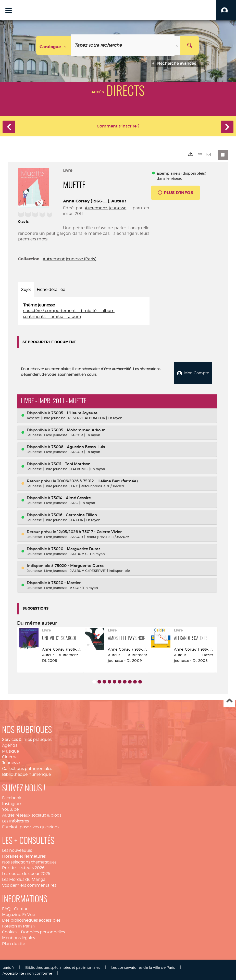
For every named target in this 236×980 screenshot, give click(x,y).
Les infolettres (15, 820)
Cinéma (10, 756)
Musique (10, 750)
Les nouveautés (17, 849)
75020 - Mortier (66, 581)
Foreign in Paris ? (19, 925)
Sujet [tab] (26, 289)
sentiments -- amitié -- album (52, 317)
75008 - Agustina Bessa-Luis (78, 446)
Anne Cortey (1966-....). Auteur (95, 201)
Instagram (12, 802)
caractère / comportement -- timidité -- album (69, 311)
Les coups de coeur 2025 (26, 872)
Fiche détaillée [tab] (51, 289)
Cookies (10, 930)
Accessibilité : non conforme (27, 972)
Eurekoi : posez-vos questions (31, 825)
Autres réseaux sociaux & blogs (32, 814)
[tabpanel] (84, 311)
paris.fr (8, 966)
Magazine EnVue (18, 913)
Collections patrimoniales (27, 767)
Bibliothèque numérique (26, 773)
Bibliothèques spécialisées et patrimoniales (63, 966)
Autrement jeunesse (105, 208)
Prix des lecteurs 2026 (23, 866)
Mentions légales (18, 936)
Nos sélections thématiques (29, 861)
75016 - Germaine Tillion (74, 513)
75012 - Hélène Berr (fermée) (110, 479)
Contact (22, 907)
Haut (229, 700)
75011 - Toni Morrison (71, 462)
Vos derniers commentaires (29, 884)
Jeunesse (11, 761)
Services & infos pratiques (27, 738)
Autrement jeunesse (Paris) (69, 259)
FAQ (6, 907)
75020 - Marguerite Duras (76, 547)
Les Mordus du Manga (24, 878)
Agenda (10, 744)
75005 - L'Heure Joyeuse (74, 411)
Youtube (10, 808)
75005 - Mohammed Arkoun (78, 428)
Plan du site (14, 942)
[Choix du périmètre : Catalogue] (54, 45)
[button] (226, 10)
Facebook (12, 796)
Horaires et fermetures (24, 855)
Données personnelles (43, 930)
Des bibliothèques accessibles (31, 919)
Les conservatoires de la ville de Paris (143, 966)
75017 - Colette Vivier (102, 530)
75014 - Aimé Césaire (71, 496)
